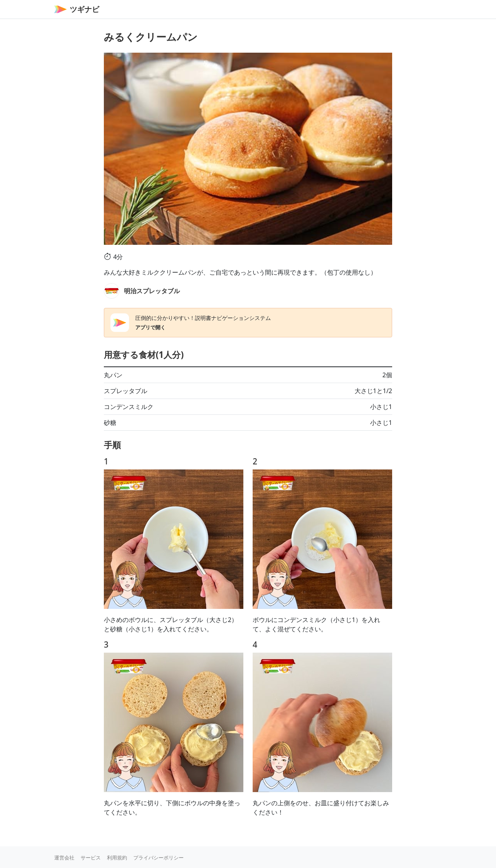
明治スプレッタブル (152, 291)
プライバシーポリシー (158, 858)
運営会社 (64, 858)
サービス (91, 858)
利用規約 (117, 858)
